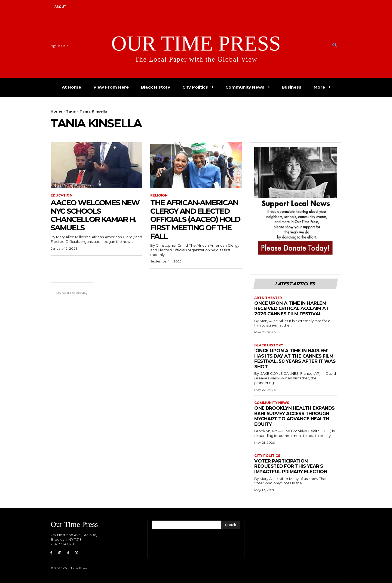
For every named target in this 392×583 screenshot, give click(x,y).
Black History (269, 345)
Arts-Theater (268, 298)
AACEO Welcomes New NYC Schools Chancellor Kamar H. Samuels (96, 215)
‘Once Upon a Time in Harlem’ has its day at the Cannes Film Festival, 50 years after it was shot (295, 359)
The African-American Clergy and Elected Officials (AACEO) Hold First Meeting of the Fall (195, 219)
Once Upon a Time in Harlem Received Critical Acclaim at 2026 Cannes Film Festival (292, 308)
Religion (159, 195)
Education (62, 195)
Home (56, 111)
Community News (272, 403)
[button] (335, 46)
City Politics (267, 456)
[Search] (231, 525)
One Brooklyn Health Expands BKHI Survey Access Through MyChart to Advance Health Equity (295, 416)
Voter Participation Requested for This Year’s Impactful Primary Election (291, 466)
